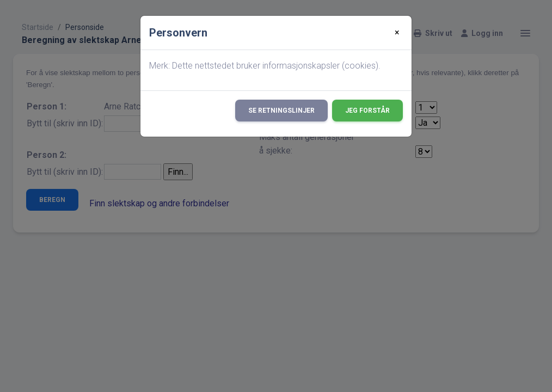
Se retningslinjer (281, 111)
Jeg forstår (367, 111)
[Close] (397, 33)
